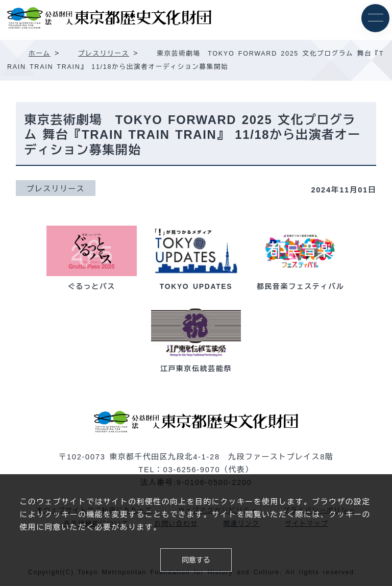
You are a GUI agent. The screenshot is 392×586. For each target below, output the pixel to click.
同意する (196, 560)
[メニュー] (375, 18)
